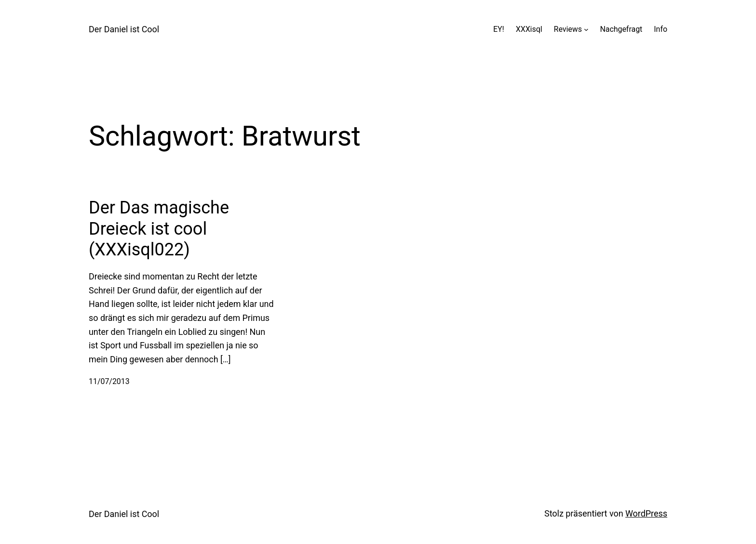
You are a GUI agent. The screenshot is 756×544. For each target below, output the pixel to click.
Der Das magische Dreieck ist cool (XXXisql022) (159, 228)
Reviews (568, 29)
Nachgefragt (621, 29)
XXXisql (529, 29)
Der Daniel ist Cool (124, 29)
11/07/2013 (109, 381)
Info (661, 29)
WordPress (646, 513)
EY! (499, 29)
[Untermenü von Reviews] (586, 29)
